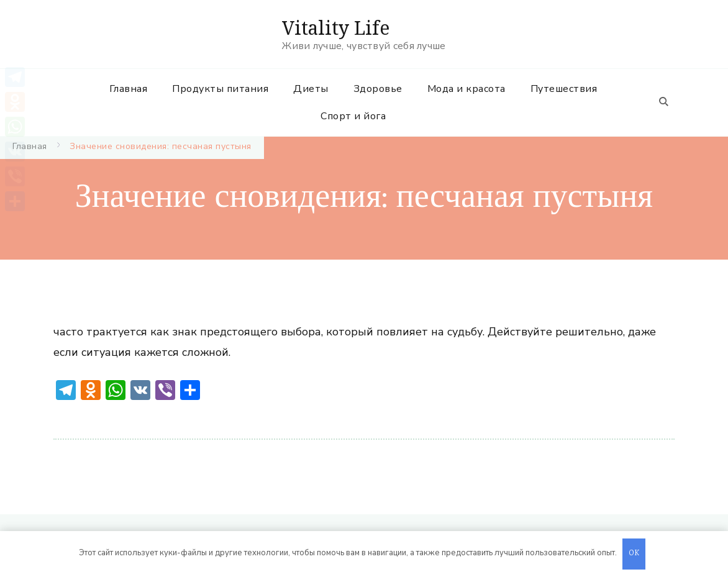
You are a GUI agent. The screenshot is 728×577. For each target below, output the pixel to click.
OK (634, 554)
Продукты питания (220, 89)
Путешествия (564, 89)
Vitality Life (336, 28)
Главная (129, 89)
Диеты (311, 89)
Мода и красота (466, 89)
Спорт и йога (353, 116)
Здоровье (378, 89)
